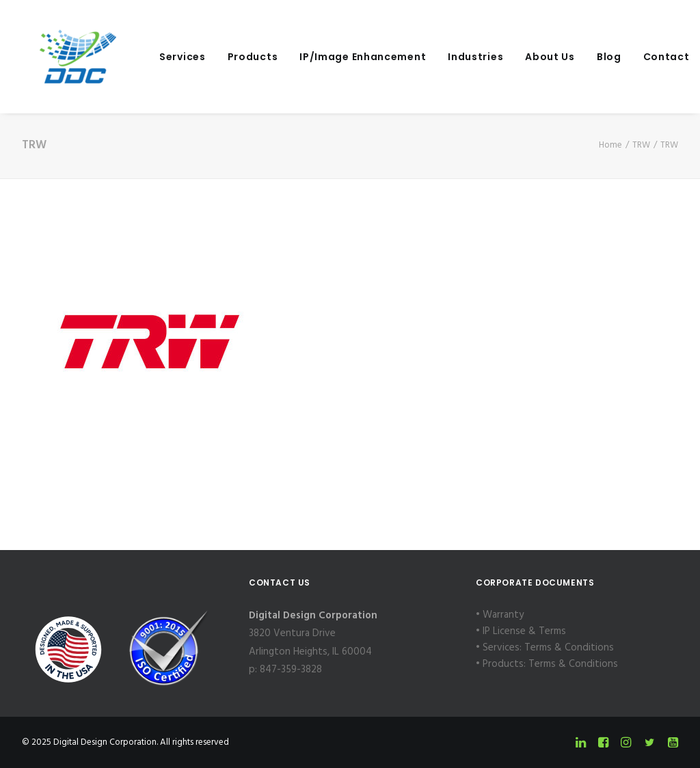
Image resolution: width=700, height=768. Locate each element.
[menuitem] (165, 57)
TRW (641, 145)
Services (165, 57)
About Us (532, 57)
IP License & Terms (524, 631)
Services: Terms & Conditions (548, 648)
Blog (591, 57)
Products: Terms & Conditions (550, 664)
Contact (649, 57)
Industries (458, 57)
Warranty (503, 615)
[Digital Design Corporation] (60, 57)
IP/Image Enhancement (345, 57)
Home (610, 145)
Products (235, 57)
